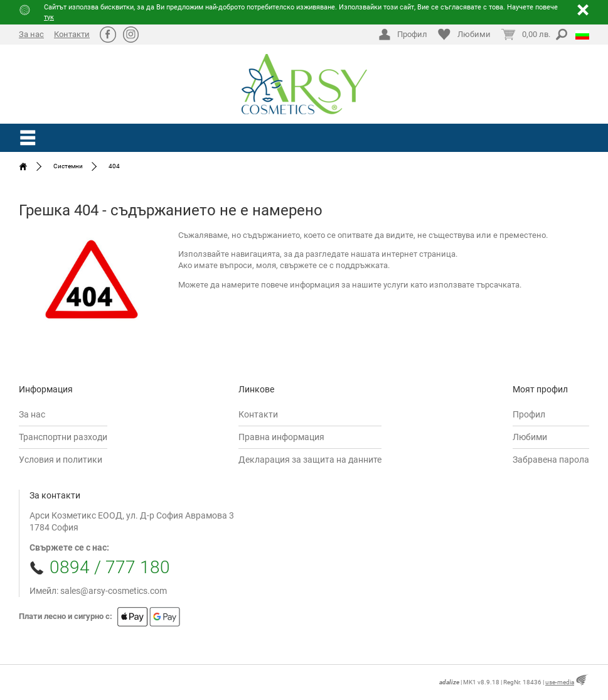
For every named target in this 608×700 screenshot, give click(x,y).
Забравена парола (551, 460)
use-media (560, 682)
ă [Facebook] (108, 34)
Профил (529, 414)
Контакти (72, 34)
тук (49, 17)
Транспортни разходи (63, 437)
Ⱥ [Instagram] (131, 34)
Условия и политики (61, 460)
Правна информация (281, 437)
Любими (530, 437)
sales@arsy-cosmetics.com (114, 591)
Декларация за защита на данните (310, 460)
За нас (31, 34)
